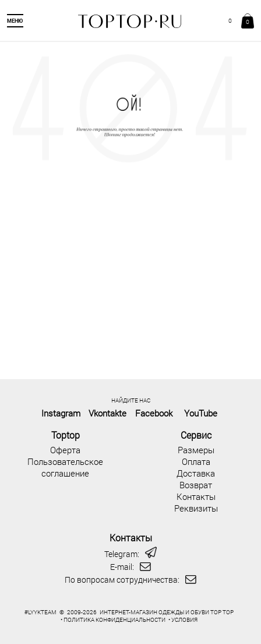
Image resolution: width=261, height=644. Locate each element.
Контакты (196, 496)
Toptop (66, 435)
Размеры (196, 450)
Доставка (196, 473)
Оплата (196, 461)
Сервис (196, 435)
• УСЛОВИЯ (183, 620)
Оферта (65, 450)
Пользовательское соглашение (65, 467)
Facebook (154, 413)
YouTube (201, 413)
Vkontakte (107, 413)
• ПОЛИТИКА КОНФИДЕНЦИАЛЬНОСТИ (113, 620)
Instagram (61, 413)
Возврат (196, 485)
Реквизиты (196, 508)
